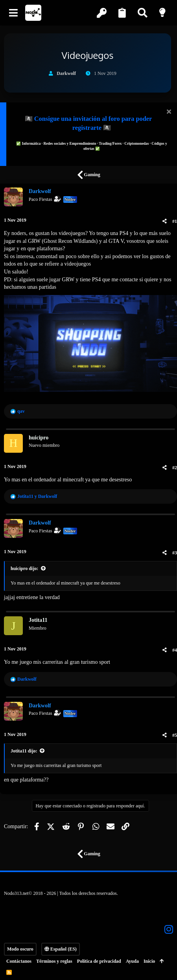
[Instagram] (169, 929)
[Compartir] (165, 221)
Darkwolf (66, 73)
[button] (14, 13)
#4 (175, 650)
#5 (175, 735)
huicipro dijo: (24, 568)
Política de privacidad (99, 961)
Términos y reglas (54, 961)
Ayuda (132, 961)
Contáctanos (19, 961)
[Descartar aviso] (168, 112)
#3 (175, 553)
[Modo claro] (163, 13)
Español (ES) (61, 949)
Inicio (149, 961)
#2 (175, 468)
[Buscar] (143, 13)
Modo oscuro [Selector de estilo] (20, 949)
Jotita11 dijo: (24, 751)
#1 (175, 221)
